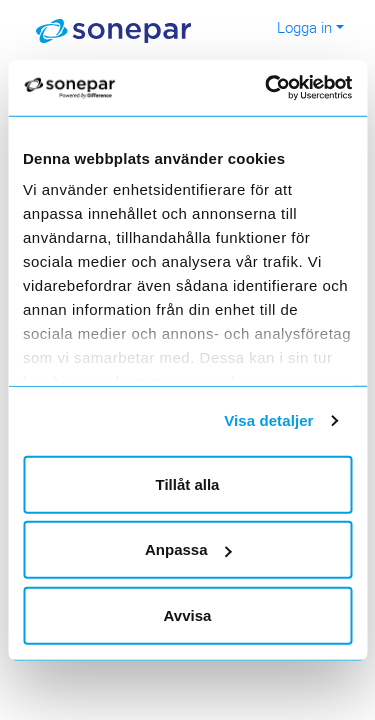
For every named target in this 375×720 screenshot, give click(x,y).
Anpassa (188, 549)
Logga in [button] (304, 27)
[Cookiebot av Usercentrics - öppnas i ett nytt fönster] (291, 88)
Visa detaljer (268, 420)
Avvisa (188, 614)
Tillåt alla (188, 483)
